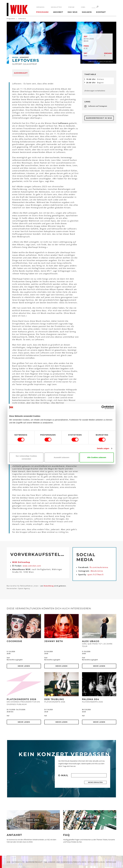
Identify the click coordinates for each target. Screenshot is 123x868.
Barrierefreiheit (34, 862)
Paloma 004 (91, 699)
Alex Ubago (91, 641)
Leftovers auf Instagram (98, 106)
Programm (42, 12)
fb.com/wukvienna (99, 567)
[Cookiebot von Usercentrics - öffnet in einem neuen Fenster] (103, 407)
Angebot (58, 12)
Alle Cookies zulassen (97, 457)
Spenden (40, 7)
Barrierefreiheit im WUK (99, 118)
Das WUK (73, 12)
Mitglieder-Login (96, 862)
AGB (9, 862)
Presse (71, 7)
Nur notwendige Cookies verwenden (26, 457)
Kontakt (101, 12)
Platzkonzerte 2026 (21, 699)
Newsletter (56, 7)
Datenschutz (18, 862)
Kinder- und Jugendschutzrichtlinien (67, 862)
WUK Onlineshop (21, 562)
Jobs (83, 7)
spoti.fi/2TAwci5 (96, 574)
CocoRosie (14, 641)
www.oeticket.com (32, 566)
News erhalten (95, 782)
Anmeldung (49, 586)
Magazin (87, 12)
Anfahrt (14, 835)
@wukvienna (97, 571)
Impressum (111, 862)
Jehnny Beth (54, 641)
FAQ (67, 835)
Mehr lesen (24, 666)
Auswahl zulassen (61, 457)
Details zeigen (103, 448)
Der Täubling (54, 699)
